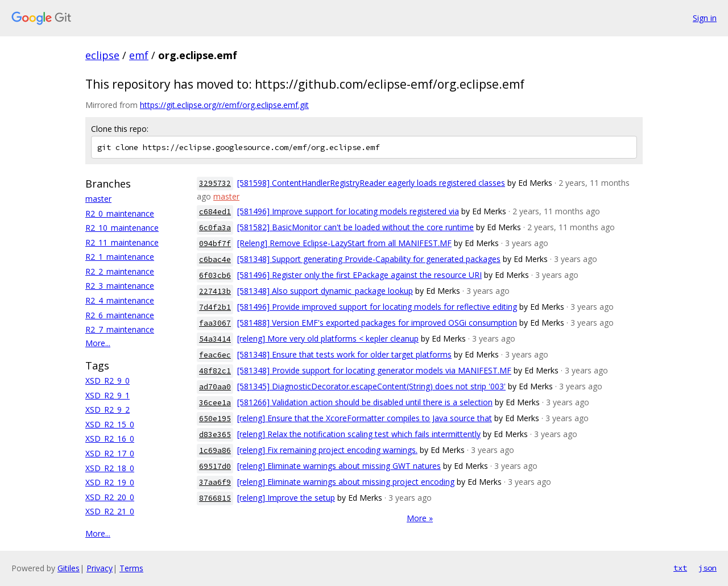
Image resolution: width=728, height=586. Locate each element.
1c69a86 (215, 450)
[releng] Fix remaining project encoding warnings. (327, 450)
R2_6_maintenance (120, 315)
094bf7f (215, 244)
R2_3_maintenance (120, 286)
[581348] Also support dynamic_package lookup (325, 291)
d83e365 (215, 435)
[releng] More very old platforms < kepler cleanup (328, 338)
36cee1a (215, 403)
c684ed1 (215, 212)
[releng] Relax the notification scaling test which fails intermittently (359, 434)
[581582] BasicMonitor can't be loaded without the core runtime (355, 227)
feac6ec (215, 355)
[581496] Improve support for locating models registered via (348, 211)
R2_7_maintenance (120, 329)
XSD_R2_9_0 (107, 381)
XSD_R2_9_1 (107, 395)
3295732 (215, 183)
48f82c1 (215, 371)
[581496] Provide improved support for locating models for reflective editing (377, 307)
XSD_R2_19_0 (110, 482)
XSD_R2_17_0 (110, 453)
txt (680, 568)
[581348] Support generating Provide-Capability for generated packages (369, 259)
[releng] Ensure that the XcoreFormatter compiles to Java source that (365, 418)
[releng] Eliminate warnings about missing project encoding (346, 482)
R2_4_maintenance (120, 300)
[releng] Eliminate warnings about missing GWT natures (339, 466)
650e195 (215, 419)
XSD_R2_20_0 (110, 497)
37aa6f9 (215, 482)
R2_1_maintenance (120, 257)
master (98, 199)
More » (420, 518)
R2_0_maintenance (120, 213)
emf (139, 55)
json (708, 568)
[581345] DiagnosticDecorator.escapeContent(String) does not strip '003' (371, 386)
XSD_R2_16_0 (110, 439)
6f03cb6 (215, 275)
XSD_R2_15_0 (110, 424)
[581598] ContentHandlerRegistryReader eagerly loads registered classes (371, 183)
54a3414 (215, 339)
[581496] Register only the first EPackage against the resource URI (359, 275)
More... (98, 343)
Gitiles (69, 568)
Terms (131, 568)
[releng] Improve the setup (286, 498)
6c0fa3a (215, 228)
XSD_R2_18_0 (110, 468)
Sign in (705, 18)
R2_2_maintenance (120, 271)
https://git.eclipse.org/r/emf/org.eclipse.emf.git (224, 105)
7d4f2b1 (215, 307)
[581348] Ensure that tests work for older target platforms (344, 354)
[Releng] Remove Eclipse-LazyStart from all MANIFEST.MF (344, 243)
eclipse (102, 55)
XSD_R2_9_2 (107, 410)
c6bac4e (215, 259)
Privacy (100, 568)
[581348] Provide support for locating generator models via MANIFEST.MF (374, 370)
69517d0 (215, 466)
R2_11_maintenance (122, 242)
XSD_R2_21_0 (110, 511)
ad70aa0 (215, 387)
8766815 (215, 498)
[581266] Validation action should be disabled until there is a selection (365, 402)
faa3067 (215, 323)
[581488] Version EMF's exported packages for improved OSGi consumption (377, 323)
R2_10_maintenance (122, 228)
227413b (215, 291)
